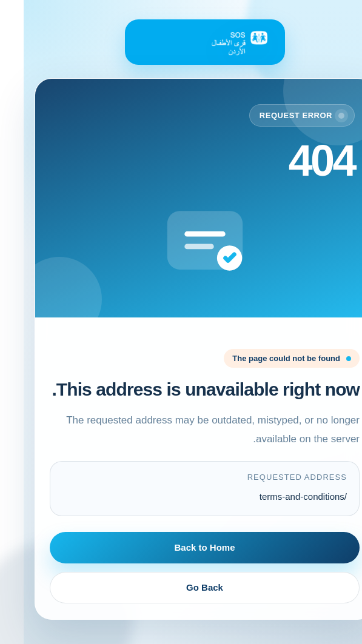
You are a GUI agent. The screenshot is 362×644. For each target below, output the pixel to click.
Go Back (181, 587)
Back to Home (181, 547)
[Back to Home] (181, 42)
